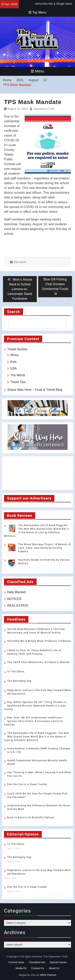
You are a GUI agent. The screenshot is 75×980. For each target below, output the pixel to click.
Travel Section (17, 349)
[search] (34, 324)
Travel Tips (18, 382)
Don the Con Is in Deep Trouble (27, 784)
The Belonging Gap (19, 681)
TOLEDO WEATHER (37, 473)
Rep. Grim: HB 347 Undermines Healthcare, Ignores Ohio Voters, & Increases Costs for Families (33, 721)
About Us (54, 968)
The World (18, 375)
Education (20, 262)
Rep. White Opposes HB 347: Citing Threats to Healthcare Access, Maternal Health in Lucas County (35, 706)
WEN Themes (48, 975)
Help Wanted (16, 592)
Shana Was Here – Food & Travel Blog (35, 390)
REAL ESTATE (18, 606)
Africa (14, 355)
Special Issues (58, 962)
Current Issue (16, 962)
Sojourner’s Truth (44, 109)
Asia (13, 362)
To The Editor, (16, 672)
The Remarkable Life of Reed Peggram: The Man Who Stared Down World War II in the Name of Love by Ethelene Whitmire (37, 737)
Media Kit (21, 968)
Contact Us (38, 968)
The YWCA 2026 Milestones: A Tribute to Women (38, 662)
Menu (37, 71)
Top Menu (37, 12)
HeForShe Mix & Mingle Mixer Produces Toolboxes (39, 641)
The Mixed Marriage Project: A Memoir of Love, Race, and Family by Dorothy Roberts (44, 548)
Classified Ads (37, 962)
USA (13, 368)
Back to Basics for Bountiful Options (31, 817)
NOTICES (14, 599)
